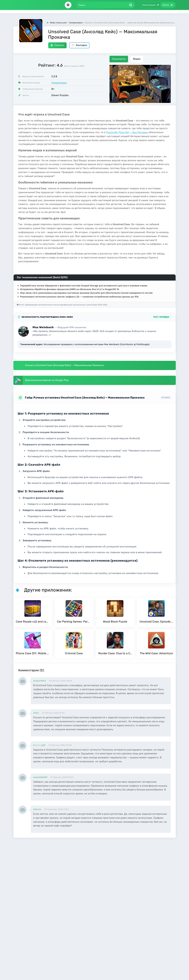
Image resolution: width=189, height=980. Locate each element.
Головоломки (59, 83)
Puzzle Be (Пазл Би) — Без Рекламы (127, 132)
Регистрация (151, 5)
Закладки (79, 45)
